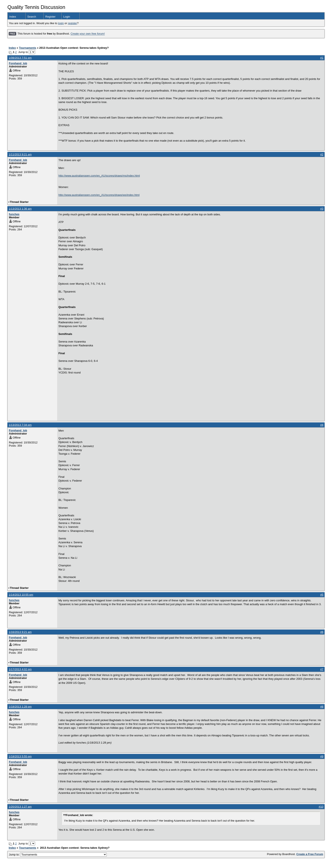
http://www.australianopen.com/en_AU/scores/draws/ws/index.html (99, 195)
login (61, 23)
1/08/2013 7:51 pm (20, 58)
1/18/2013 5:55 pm (20, 756)
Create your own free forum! (88, 34)
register (72, 23)
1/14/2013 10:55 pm (21, 595)
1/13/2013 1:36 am (20, 209)
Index (13, 17)
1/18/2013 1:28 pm (20, 707)
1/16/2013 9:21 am (20, 632)
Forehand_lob (18, 63)
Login (67, 17)
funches (14, 214)
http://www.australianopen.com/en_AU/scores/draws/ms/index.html (99, 176)
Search (32, 17)
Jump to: (58, 855)
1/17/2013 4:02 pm (20, 669)
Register (50, 17)
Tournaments (27, 48)
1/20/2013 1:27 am (20, 807)
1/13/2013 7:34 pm (20, 425)
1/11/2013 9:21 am (20, 154)
